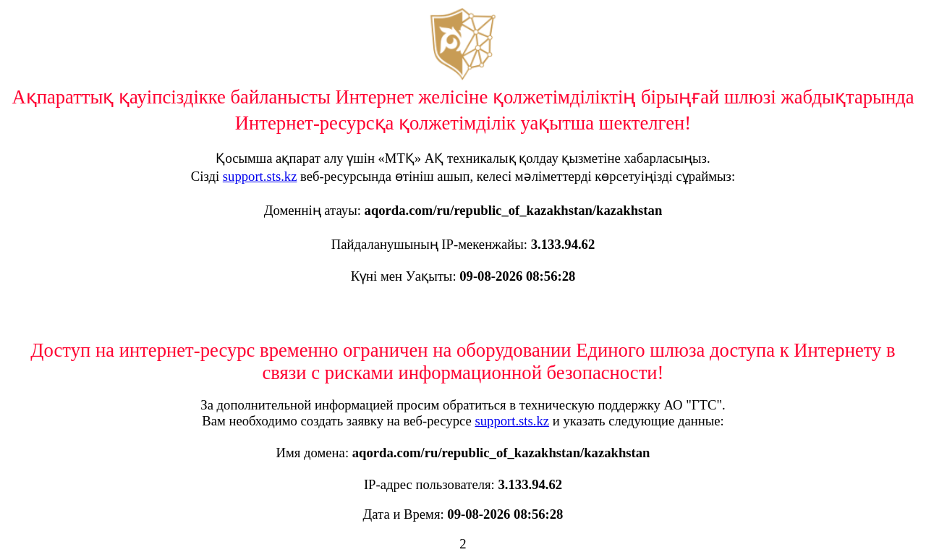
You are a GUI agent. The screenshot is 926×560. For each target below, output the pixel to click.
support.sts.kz (260, 176)
